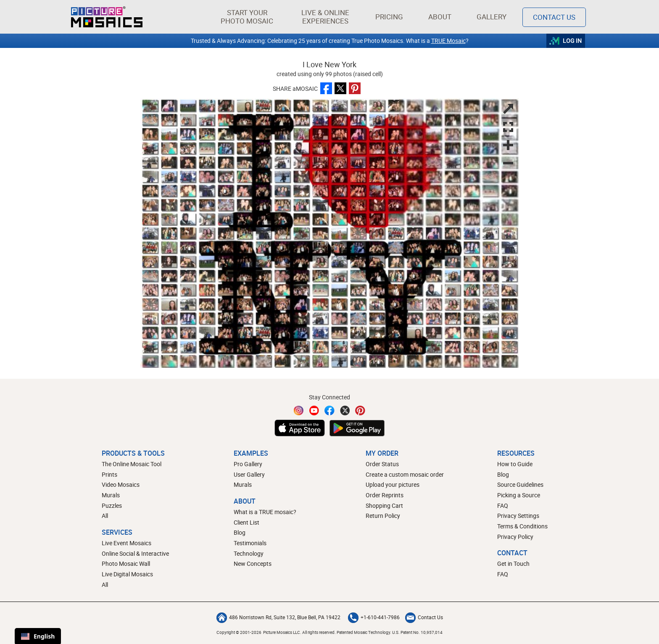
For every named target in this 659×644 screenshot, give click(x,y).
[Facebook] (329, 410)
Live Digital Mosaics (127, 574)
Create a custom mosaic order (405, 474)
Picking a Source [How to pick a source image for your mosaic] (519, 495)
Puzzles (112, 505)
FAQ (503, 505)
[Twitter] (345, 410)
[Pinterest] (360, 410)
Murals (111, 495)
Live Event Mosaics (127, 543)
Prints (109, 474)
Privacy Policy (515, 537)
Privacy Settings (518, 516)
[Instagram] (299, 410)
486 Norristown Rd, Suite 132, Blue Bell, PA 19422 (278, 617)
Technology (249, 553)
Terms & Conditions (522, 526)
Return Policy (383, 516)
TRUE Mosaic (448, 41)
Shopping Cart (384, 505)
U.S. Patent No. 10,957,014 (417, 632)
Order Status (382, 464)
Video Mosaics (121, 484)
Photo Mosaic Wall (126, 563)
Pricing (389, 17)
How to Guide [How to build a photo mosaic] (515, 464)
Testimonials (250, 543)
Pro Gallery (248, 464)
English (38, 636)
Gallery (492, 17)
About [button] (441, 17)
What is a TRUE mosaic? (265, 512)
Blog (240, 532)
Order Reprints (385, 495)
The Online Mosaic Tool (132, 464)
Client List (246, 522)
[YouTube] (314, 410)
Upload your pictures (393, 484)
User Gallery (249, 474)
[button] (247, 17)
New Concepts (253, 563)
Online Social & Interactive (135, 553)
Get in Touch (513, 563)
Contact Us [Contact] (554, 17)
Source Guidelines (520, 484)
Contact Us (424, 617)
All (105, 516)
